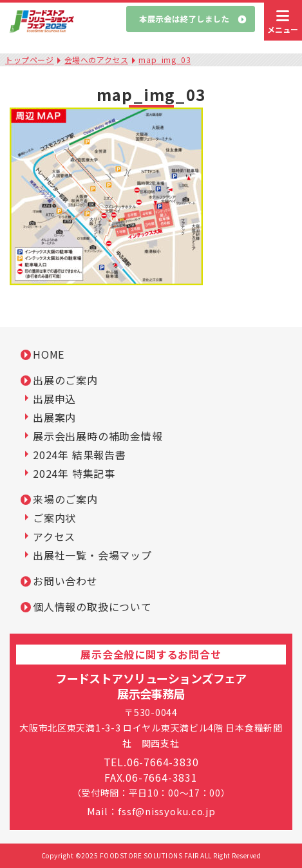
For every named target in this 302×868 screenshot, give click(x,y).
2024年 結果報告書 (80, 455)
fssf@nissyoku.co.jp (166, 811)
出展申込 (54, 399)
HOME (49, 354)
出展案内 (54, 417)
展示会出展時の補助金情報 (98, 436)
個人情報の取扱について (92, 607)
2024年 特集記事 (74, 473)
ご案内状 (54, 518)
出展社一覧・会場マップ (92, 555)
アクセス (54, 536)
